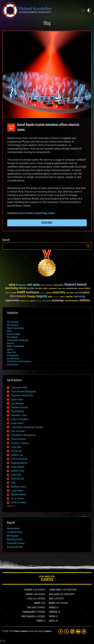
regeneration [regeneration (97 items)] (12, 301)
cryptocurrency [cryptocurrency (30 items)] (53, 289)
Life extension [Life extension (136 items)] (18, 296)
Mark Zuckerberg (15, 346)
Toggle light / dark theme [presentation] (89, 10)
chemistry (30, 213)
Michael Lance (19, 487)
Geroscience (13, 528)
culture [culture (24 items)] (60, 289)
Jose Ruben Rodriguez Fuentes (27, 427)
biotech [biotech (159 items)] (82, 285)
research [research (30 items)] (22, 301)
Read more (47, 223)
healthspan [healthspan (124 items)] (33, 293)
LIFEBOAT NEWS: (55, 590)
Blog (47, 24)
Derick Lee (17, 451)
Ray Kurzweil (13, 334)
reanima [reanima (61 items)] (69, 297)
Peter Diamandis (15, 328)
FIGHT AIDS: (32, 608)
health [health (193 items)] (21, 292)
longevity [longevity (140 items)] (42, 296)
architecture (13, 358)
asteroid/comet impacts (19, 361)
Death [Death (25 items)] (64, 289)
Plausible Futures (16, 543)
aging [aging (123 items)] (12, 285)
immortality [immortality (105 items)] (59, 292)
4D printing (13, 325)
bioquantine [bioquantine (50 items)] (59, 285)
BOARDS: (52, 603)
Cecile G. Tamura (20, 443)
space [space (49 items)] (39, 301)
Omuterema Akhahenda (23, 435)
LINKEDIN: (29, 594)
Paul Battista (18, 411)
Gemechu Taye (19, 415)
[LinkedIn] (72, 631)
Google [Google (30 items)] (14, 293)
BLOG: (51, 599)
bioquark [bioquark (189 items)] (70, 285)
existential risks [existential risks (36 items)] (72, 289)
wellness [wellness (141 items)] (85, 301)
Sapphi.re (48, 631)
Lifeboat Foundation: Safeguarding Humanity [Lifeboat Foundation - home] (40, 10)
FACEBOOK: (28, 590)
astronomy (12, 364)
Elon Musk (12, 337)
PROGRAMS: (53, 612)
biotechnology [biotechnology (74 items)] (12, 288)
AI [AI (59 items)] (17, 285)
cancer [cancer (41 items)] (45, 289)
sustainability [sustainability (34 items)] (46, 301)
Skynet (10, 343)
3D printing (13, 322)
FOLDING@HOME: (29, 612)
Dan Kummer (18, 431)
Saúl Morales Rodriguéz (23, 392)
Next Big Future (15, 539)
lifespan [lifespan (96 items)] (31, 296)
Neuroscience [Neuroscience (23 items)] (56, 297)
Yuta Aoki (16, 447)
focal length (47, 195)
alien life (11, 352)
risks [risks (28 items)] (27, 301)
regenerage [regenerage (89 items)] (79, 297)
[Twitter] (66, 631)
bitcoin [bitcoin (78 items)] (23, 288)
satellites (51, 213)
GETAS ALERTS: (54, 594)
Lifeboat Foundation (21, 631)
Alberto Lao (17, 455)
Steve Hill (16, 475)
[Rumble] (84, 631)
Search (88, 246)
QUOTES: (52, 621)
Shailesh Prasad (20, 407)
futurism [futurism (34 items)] (9, 293)
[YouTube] (78, 631)
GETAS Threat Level (47, 579)
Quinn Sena (19, 213)
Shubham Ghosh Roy (22, 395)
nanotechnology (41, 213)
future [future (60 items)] (87, 288)
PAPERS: (52, 617)
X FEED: (30, 599)
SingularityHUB (15, 547)
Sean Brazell (18, 467)
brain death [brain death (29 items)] (39, 289)
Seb (13, 483)
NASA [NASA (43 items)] (50, 297)
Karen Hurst (17, 423)
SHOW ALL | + (11, 506)
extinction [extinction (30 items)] (81, 289)
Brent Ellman (18, 479)
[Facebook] (61, 631)
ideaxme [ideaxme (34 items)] (49, 293)
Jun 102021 (11, 128)
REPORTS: (53, 608)
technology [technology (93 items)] (58, 301)
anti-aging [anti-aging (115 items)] (33, 285)
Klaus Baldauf (18, 439)
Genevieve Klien (19, 388)
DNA (9, 331)
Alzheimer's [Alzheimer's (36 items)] (23, 285)
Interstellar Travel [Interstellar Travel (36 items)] (72, 293)
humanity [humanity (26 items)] (43, 293)
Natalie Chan (18, 471)
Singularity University (18, 340)
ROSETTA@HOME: (28, 617)
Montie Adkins (19, 495)
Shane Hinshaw (19, 459)
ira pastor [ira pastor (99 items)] (84, 293)
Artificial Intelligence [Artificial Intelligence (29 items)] (47, 285)
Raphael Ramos (19, 463)
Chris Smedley (19, 502)
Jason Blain (17, 491)
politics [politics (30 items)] (62, 297)
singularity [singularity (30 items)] (32, 301)
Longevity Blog (14, 532)
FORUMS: (40, 621)
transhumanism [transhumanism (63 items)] (72, 301)
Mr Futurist (12, 536)
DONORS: (37, 603)
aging (10, 349)
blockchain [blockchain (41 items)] (31, 289)
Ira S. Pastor (17, 498)
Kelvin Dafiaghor (20, 419)
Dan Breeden (18, 403)
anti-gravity (13, 355)
